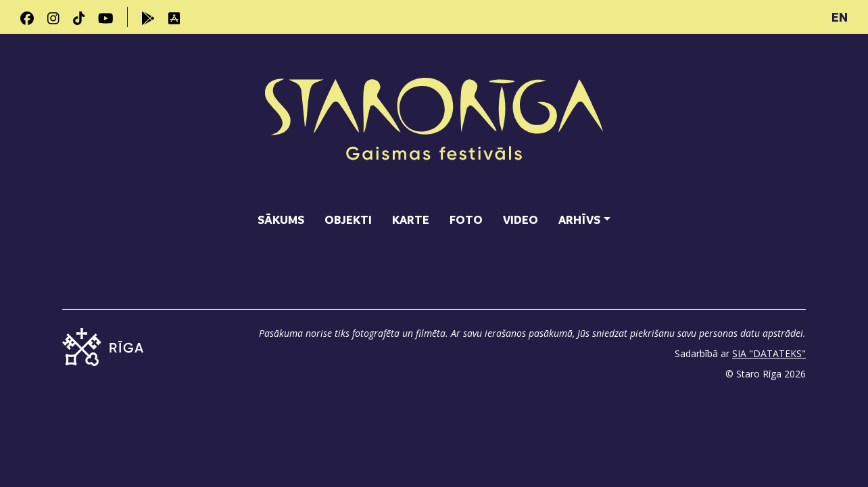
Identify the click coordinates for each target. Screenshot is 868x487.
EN (840, 17)
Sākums (281, 219)
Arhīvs (579, 219)
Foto (466, 219)
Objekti (348, 219)
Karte (411, 219)
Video (521, 219)
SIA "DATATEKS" (769, 353)
